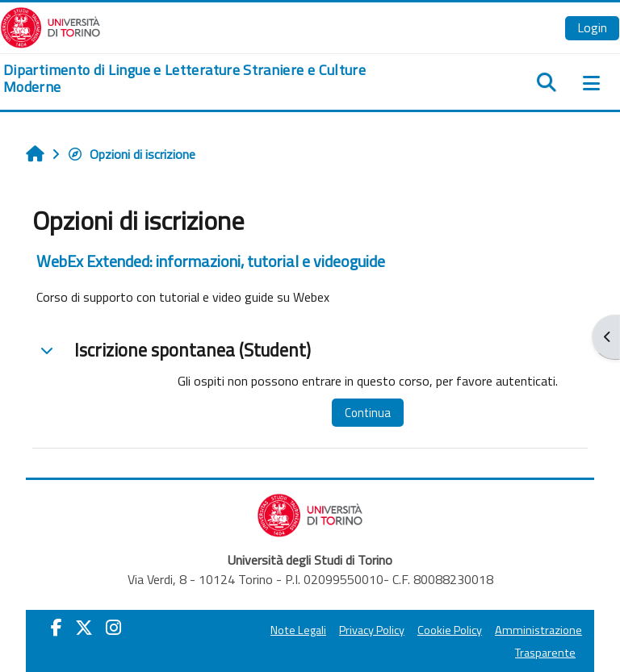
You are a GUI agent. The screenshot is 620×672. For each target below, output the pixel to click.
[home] (207, 79)
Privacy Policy (372, 630)
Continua (368, 413)
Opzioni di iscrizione (131, 154)
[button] (47, 350)
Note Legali (298, 630)
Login (592, 27)
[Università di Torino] (50, 26)
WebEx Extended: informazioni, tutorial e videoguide (211, 261)
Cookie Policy (450, 630)
